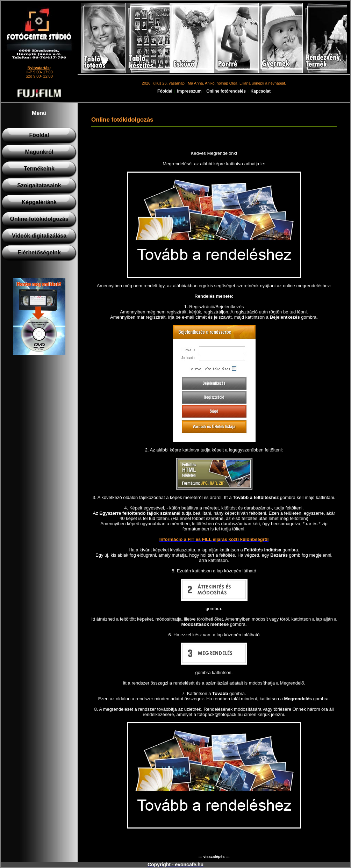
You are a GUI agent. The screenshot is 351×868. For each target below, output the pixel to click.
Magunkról (39, 152)
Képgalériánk (39, 202)
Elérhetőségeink (39, 252)
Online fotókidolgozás (39, 219)
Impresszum (189, 91)
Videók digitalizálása (39, 236)
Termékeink (39, 169)
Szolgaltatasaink (39, 185)
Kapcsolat (261, 91)
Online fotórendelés (226, 91)
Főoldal (165, 91)
